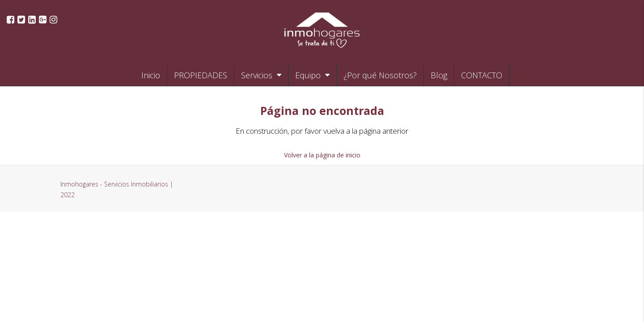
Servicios (257, 75)
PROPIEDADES (201, 75)
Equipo (308, 75)
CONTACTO (482, 75)
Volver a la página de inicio (322, 155)
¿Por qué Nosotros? (380, 75)
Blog (439, 75)
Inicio (151, 75)
